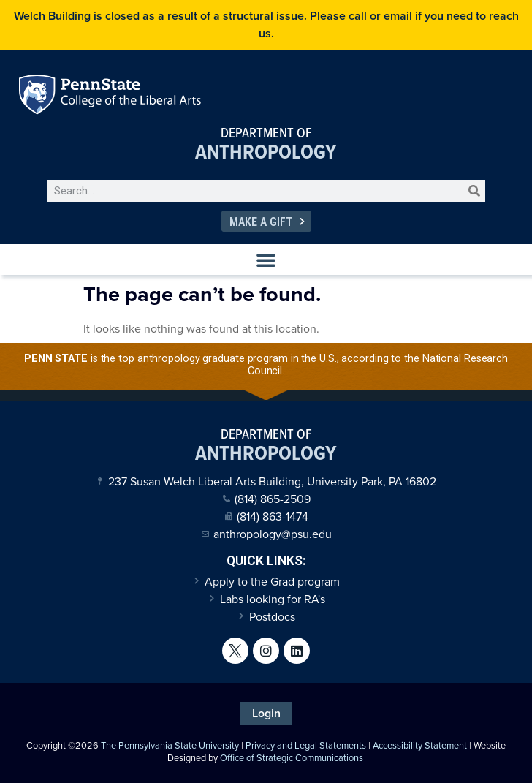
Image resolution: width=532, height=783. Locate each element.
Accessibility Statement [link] (420, 745)
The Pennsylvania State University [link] (170, 745)
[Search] (474, 191)
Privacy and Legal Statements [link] (306, 745)
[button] (266, 260)
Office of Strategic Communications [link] (292, 758)
